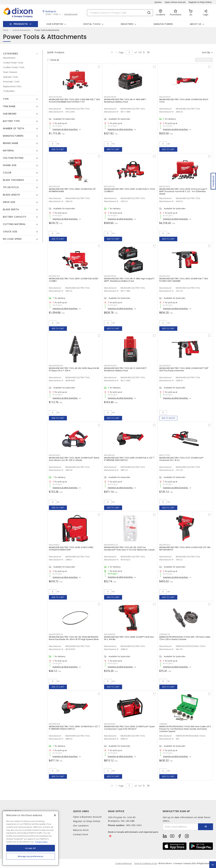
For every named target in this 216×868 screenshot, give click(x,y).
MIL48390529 (56, 634)
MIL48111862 (110, 276)
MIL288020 (55, 724)
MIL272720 (165, 455)
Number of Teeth (14, 128)
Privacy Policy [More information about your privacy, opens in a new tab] (41, 842)
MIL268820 (110, 634)
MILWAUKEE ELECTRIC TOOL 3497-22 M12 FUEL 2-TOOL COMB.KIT (130, 190)
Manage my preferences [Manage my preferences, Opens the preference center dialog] (31, 856)
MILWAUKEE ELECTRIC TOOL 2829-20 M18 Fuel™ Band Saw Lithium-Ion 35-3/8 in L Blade (74, 459)
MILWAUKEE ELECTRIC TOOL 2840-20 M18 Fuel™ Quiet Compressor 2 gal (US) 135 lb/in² (129, 728)
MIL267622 (165, 186)
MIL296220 (54, 186)
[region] (31, 838)
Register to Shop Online (200, 2)
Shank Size (10, 165)
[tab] (21, 54)
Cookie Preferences (124, 863)
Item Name (9, 106)
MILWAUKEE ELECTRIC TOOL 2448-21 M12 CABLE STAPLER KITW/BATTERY (71, 549)
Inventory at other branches (65, 129)
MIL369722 (54, 276)
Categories (10, 54)
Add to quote (168, 418)
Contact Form (81, 834)
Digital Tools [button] (92, 24)
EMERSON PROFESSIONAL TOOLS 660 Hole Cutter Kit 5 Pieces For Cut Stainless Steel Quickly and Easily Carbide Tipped (185, 729)
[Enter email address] (180, 827)
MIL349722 (110, 186)
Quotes (158, 2)
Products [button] (21, 24)
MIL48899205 (56, 366)
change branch (71, 14)
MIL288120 (109, 455)
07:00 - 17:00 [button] (52, 14)
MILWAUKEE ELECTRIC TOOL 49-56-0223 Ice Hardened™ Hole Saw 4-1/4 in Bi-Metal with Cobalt (129, 549)
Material (9, 151)
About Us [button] (196, 24)
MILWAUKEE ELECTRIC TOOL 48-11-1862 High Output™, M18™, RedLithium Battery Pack (129, 280)
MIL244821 (54, 545)
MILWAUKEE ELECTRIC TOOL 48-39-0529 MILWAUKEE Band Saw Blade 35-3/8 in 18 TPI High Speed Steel (74, 638)
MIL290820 (165, 366)
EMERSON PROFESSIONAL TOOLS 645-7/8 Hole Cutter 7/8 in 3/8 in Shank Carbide (185, 638)
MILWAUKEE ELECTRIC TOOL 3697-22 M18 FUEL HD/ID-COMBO (74, 280)
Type (6, 99)
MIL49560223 (111, 545)
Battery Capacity (15, 217)
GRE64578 (165, 634)
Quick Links (81, 811)
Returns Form (81, 830)
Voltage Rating (13, 158)
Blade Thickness (13, 180)
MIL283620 (165, 97)
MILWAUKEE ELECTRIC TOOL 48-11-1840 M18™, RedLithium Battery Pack (125, 101)
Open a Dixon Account (175, 2)
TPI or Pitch (11, 187)
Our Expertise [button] (55, 24)
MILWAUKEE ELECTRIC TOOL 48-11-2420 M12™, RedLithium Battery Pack (126, 369)
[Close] (55, 815)
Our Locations (81, 826)
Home (6, 30)
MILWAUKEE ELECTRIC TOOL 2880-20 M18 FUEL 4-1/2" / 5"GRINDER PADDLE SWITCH (74, 728)
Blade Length (11, 195)
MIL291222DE (55, 97)
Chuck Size (10, 232)
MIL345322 (165, 545)
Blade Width (11, 209)
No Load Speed (12, 239)
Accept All (31, 848)
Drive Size (9, 202)
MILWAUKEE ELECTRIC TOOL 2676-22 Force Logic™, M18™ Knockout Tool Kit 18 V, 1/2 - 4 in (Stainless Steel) (183, 191)
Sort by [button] (206, 52)
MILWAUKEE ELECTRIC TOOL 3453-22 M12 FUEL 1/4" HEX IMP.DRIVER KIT (185, 549)
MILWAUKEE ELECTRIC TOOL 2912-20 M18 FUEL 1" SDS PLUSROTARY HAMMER (184, 280)
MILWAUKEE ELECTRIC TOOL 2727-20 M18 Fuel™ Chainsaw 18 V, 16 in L (181, 459)
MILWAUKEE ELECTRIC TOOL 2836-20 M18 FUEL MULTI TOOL (184, 101)
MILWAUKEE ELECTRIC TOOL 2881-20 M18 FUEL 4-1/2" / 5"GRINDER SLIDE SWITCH (129, 459)
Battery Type (11, 121)
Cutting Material (14, 224)
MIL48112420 (110, 366)
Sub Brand (10, 114)
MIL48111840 (110, 97)
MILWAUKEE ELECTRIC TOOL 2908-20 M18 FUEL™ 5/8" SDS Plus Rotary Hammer (184, 369)
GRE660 (163, 724)
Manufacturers (163, 24)
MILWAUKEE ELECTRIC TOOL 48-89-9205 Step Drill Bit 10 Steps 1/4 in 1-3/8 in (74, 369)
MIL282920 (55, 455)
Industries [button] (127, 24)
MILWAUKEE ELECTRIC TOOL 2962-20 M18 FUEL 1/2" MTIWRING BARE (72, 190)
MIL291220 (165, 276)
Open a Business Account (87, 817)
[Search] (120, 13)
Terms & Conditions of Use (146, 863)
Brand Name (11, 143)
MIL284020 (110, 724)
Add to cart (58, 149)
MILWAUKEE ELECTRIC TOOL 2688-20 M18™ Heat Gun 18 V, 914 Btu (129, 638)
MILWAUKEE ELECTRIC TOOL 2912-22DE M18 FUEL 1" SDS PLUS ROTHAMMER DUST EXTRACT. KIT (74, 101)
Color (7, 173)
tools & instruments (21, 30)
